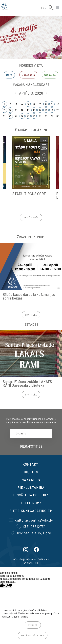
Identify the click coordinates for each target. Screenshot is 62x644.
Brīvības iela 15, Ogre (31, 533)
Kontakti (31, 464)
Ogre (9, 75)
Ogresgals (28, 75)
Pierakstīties (31, 446)
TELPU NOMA (31, 503)
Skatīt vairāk (31, 217)
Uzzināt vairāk (20, 616)
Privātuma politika (31, 495)
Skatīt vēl (31, 315)
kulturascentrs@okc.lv (31, 520)
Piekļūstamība (31, 487)
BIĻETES (31, 472)
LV (42, 8)
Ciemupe (50, 75)
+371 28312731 (31, 526)
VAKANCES (31, 480)
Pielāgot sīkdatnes (33, 635)
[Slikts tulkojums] (8, 586)
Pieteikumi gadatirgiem (31, 511)
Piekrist (33, 625)
